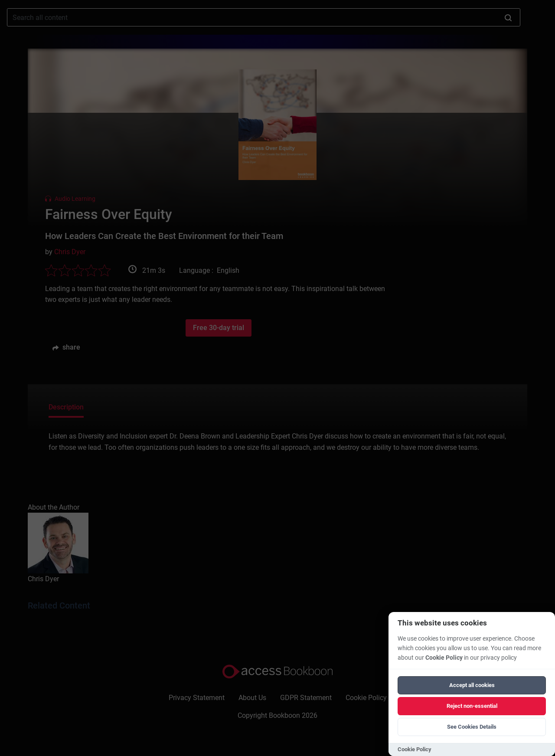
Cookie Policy (444, 658)
